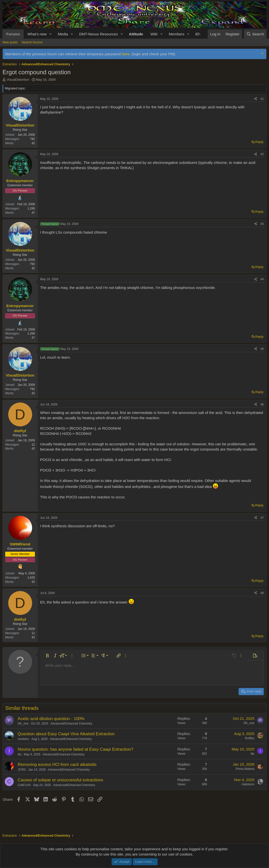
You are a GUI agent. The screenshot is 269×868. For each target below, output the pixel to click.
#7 (262, 518)
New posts (10, 42)
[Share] (256, 99)
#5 (262, 349)
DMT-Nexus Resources (99, 34)
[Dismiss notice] (262, 54)
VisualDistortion (18, 80)
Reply (259, 142)
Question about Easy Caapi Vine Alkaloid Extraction (66, 734)
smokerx (23, 739)
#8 (262, 593)
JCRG (22, 770)
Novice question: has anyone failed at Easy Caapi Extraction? (75, 749)
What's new (37, 34)
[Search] (255, 34)
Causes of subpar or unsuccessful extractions (60, 780)
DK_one (23, 724)
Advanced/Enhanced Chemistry (71, 724)
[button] (51, 34)
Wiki (154, 34)
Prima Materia (245, 769)
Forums (13, 34)
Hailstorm (248, 784)
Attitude (136, 34)
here (126, 54)
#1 (262, 99)
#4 (262, 279)
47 (33, 213)
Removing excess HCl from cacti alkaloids (57, 765)
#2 (262, 154)
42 (33, 143)
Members (176, 34)
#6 (262, 404)
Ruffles (250, 738)
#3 (262, 224)
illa (20, 754)
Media (63, 34)
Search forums (32, 42)
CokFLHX (24, 785)
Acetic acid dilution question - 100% (51, 719)
